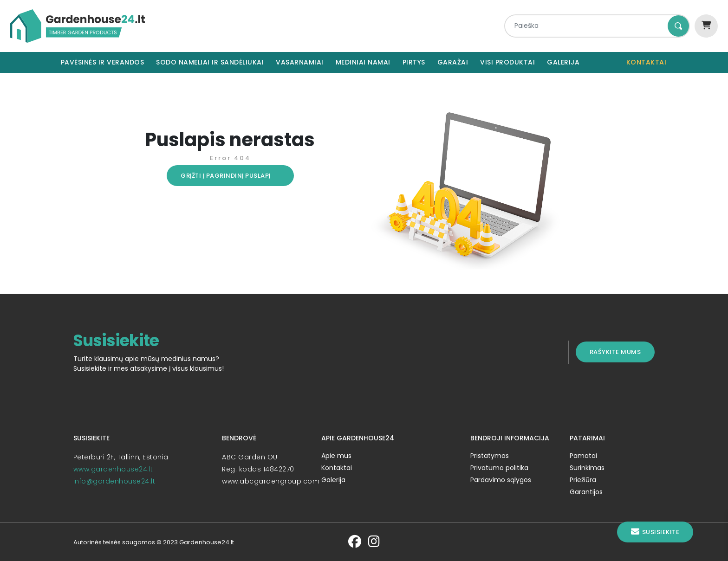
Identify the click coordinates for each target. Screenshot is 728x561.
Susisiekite (655, 532)
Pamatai (591, 456)
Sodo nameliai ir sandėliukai (210, 62)
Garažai (453, 62)
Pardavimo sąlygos (504, 480)
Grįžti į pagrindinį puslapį (220, 176)
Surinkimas (595, 468)
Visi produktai (507, 62)
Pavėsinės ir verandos (103, 62)
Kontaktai (647, 62)
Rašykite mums (627, 352)
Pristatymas (493, 456)
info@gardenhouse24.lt (103, 481)
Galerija (563, 62)
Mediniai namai (363, 62)
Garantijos (594, 492)
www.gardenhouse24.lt (102, 469)
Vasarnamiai (300, 62)
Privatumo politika (503, 468)
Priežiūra (590, 480)
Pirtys (414, 62)
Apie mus (335, 456)
